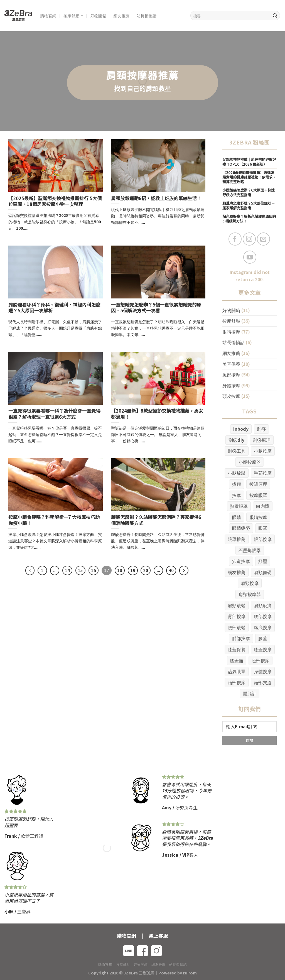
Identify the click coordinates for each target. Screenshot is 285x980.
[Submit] (275, 16)
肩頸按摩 (250, 583)
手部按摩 (263, 473)
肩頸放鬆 (237, 605)
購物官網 (48, 15)
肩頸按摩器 (250, 594)
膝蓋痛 (237, 660)
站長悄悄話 (147, 15)
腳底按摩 (263, 627)
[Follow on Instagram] (249, 239)
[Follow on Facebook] (235, 239)
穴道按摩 (241, 561)
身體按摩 (231, 385)
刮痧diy (236, 440)
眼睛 (237, 517)
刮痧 (261, 429)
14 (67, 570)
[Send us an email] (263, 239)
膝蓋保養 (237, 649)
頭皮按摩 (231, 396)
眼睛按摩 (231, 332)
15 (80, 570)
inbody (241, 429)
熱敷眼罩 (239, 506)
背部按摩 (237, 616)
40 (171, 570)
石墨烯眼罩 (250, 550)
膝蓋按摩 (263, 649)
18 (120, 570)
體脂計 (250, 693)
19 (133, 570)
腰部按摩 (263, 616)
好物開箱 (98, 15)
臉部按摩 (261, 660)
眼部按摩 (263, 539)
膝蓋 (263, 638)
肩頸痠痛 (263, 605)
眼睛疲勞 (241, 528)
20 (146, 570)
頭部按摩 (237, 682)
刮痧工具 (237, 451)
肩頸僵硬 (263, 572)
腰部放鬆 (237, 627)
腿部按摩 (231, 374)
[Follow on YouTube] (250, 257)
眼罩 (263, 528)
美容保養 (231, 364)
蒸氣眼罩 (237, 671)
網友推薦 (121, 15)
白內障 (263, 506)
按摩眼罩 (258, 495)
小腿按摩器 (250, 462)
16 (94, 570)
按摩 (237, 495)
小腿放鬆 (237, 473)
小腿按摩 (263, 451)
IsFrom (190, 973)
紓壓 (263, 561)
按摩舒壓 (73, 15)
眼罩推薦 (237, 539)
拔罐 (237, 484)
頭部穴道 (263, 682)
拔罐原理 (258, 484)
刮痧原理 (262, 440)
